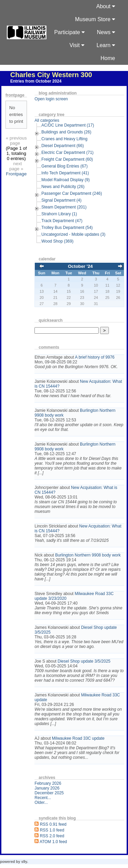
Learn (106, 45)
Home (108, 58)
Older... (41, 802)
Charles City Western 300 (51, 75)
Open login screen (51, 99)
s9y (24, 862)
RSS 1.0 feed (52, 830)
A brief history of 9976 (95, 357)
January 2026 (47, 788)
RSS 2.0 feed (52, 836)
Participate (69, 32)
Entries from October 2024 (36, 81)
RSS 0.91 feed (53, 824)
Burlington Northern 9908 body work (88, 555)
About (106, 6)
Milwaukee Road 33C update (78, 738)
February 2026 (48, 783)
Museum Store (95, 19)
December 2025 (49, 793)
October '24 (80, 266)
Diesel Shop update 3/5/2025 (84, 661)
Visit (77, 45)
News (106, 32)
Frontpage (16, 174)
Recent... (43, 798)
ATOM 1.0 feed (53, 842)
